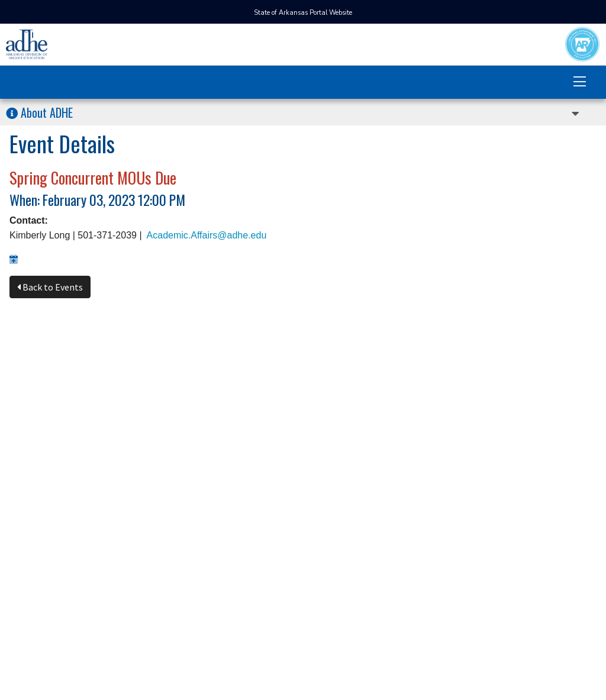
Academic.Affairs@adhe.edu (207, 235)
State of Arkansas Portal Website (303, 13)
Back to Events (50, 287)
